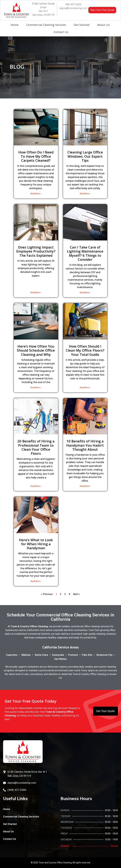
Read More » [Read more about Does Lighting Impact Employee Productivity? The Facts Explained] (36, 293)
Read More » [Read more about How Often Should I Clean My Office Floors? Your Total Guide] (85, 388)
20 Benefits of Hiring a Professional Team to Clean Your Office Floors (36, 447)
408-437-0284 (73, 4)
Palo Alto (87, 655)
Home (14, 25)
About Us (103, 25)
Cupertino (12, 655)
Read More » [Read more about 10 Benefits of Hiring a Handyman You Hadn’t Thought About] (85, 486)
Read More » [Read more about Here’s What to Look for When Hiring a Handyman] (36, 581)
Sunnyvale (58, 655)
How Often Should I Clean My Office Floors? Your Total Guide (85, 350)
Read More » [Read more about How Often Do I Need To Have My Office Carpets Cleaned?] (36, 194)
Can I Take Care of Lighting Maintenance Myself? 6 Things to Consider (85, 253)
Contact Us (61, 32)
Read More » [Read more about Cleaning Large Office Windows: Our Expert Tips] (85, 194)
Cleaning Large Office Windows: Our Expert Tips (85, 156)
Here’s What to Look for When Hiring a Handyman (36, 544)
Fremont (73, 655)
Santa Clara (41, 655)
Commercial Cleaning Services (46, 25)
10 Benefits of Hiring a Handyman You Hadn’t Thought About (85, 445)
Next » (76, 594)
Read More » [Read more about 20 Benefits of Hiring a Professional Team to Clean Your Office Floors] (36, 486)
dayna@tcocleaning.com (73, 8)
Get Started (82, 25)
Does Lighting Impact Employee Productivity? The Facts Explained (36, 251)
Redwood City (104, 655)
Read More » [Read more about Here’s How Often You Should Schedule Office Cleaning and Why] (36, 388)
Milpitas (26, 655)
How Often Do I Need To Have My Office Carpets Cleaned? (36, 156)
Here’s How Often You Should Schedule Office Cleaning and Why (36, 350)
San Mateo (60, 659)
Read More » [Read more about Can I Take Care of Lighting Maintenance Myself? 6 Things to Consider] (85, 293)
